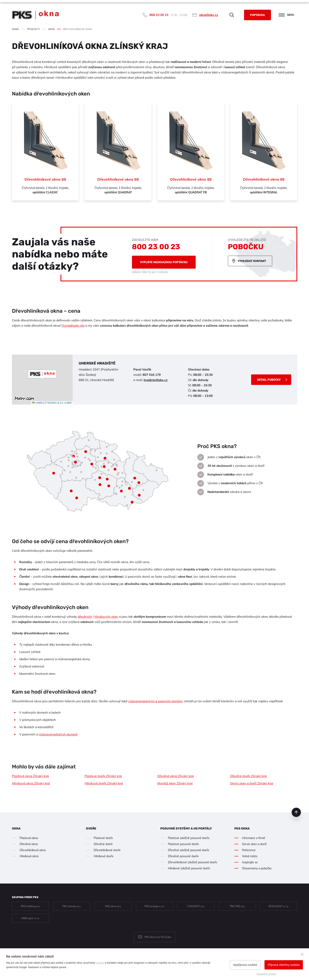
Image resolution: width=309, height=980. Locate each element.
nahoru (296, 812)
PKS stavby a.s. (72, 906)
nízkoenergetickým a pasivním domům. (156, 701)
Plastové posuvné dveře (183, 844)
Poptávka (257, 15)
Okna (16, 828)
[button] (42, 375)
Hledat (232, 15)
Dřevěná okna (29, 844)
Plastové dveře (103, 838)
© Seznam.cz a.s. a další (58, 403)
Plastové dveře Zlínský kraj (103, 776)
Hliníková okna (29, 856)
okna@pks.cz (209, 15)
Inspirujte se (250, 862)
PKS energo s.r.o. (154, 906)
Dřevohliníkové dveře (107, 850)
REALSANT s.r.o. (279, 906)
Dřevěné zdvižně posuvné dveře (189, 850)
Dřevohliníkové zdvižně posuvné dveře (193, 862)
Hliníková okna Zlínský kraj (31, 783)
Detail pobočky (269, 380)
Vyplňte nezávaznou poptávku (164, 262)
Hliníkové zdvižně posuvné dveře (189, 868)
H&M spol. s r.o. (30, 918)
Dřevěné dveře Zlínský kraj (248, 776)
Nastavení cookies (266, 974)
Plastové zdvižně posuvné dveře (189, 838)
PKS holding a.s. (30, 906)
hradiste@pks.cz (156, 380)
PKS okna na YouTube (158, 937)
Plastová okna (29, 838)
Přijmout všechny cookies (284, 965)
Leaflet (37, 403)
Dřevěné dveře (103, 844)
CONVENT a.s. (196, 906)
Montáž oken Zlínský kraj (175, 783)
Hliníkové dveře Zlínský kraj (104, 783)
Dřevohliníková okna (33, 850)
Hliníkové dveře (104, 856)
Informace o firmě (254, 838)
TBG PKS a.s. (237, 906)
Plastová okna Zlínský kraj (30, 776)
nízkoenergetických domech (58, 734)
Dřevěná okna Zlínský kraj (176, 776)
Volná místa (250, 856)
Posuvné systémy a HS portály (186, 828)
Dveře (91, 828)
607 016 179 (152, 375)
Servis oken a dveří (254, 844)
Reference (249, 850)
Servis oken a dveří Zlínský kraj (252, 783)
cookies (100, 963)
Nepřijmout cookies (245, 965)
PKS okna (242, 828)
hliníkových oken (106, 617)
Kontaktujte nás (73, 326)
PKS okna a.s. (113, 906)
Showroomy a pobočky (257, 868)
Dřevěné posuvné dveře (183, 856)
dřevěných (85, 617)
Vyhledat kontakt (252, 261)
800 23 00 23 (159, 15)
